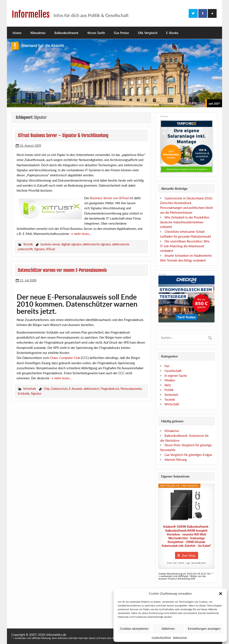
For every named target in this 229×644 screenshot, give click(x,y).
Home (17, 33)
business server (50, 244)
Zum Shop (189, 556)
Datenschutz (180, 637)
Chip (47, 389)
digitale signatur (71, 244)
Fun (167, 366)
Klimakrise (38, 33)
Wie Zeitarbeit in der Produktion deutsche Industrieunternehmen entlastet (185, 222)
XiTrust (51, 249)
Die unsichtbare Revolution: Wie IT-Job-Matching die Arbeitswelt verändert (185, 246)
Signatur (39, 249)
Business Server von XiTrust (109, 198)
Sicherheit (30, 389)
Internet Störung (176, 459)
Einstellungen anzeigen (204, 629)
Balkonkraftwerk (66, 33)
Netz (168, 385)
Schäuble (24, 393)
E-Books (172, 33)
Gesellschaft (173, 371)
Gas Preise (121, 33)
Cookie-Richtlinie (161, 637)
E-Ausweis (76, 389)
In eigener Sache (176, 376)
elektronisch (91, 389)
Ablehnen (168, 629)
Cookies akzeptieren (134, 629)
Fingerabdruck (110, 389)
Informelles (31, 14)
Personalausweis (131, 389)
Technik (28, 244)
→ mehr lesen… (81, 234)
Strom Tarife (96, 33)
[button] (221, 594)
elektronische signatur (97, 244)
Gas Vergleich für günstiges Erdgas (188, 455)
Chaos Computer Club (65, 358)
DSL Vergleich (148, 33)
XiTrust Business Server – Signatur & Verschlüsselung (63, 135)
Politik (169, 390)
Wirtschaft (172, 404)
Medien (170, 380)
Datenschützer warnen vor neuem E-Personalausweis (62, 270)
